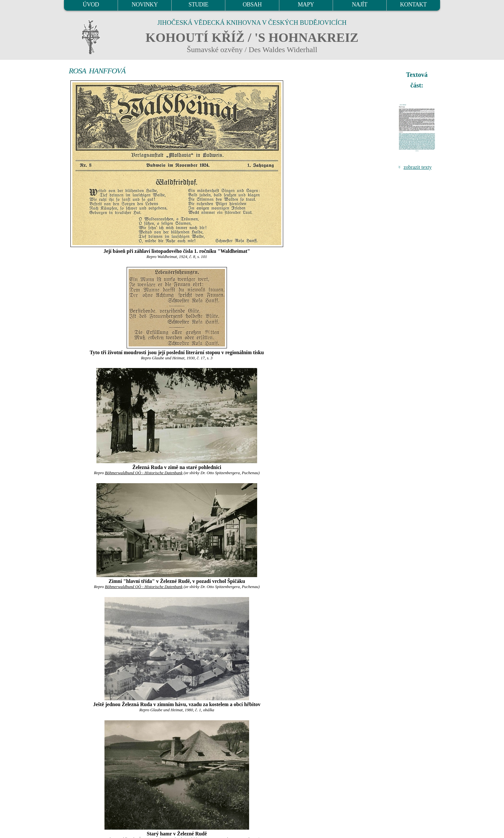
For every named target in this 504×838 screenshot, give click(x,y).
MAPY (306, 5)
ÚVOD (91, 5)
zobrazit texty (418, 167)
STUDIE (199, 5)
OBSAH (252, 5)
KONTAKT (414, 5)
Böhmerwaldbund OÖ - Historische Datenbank (144, 473)
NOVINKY (145, 5)
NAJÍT (360, 5)
